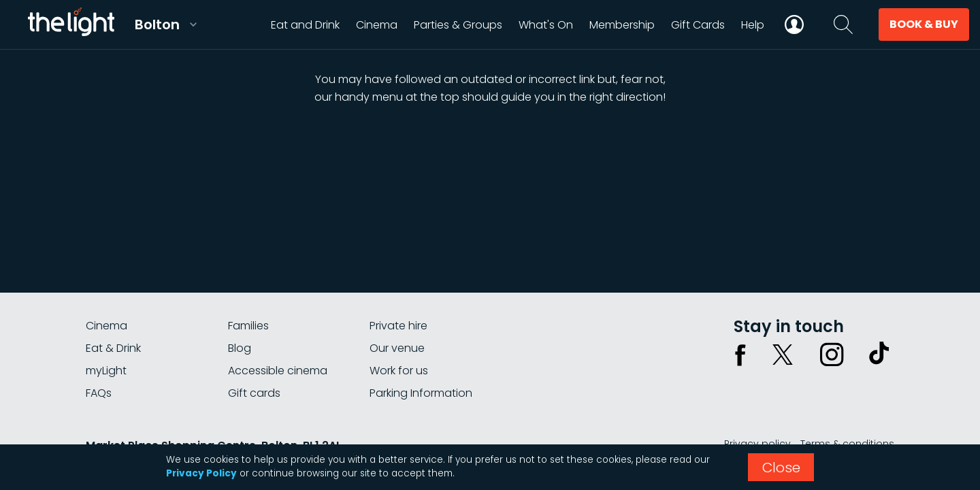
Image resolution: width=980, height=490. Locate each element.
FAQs (99, 393)
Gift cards (254, 393)
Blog (240, 348)
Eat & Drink (113, 348)
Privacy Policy (201, 473)
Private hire (398, 326)
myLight (106, 371)
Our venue (397, 348)
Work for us (399, 371)
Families (248, 326)
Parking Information (421, 393)
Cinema (107, 326)
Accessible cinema (278, 371)
